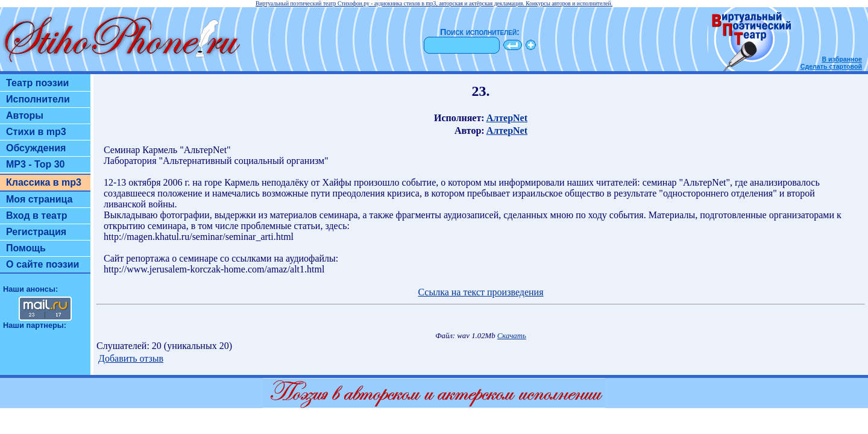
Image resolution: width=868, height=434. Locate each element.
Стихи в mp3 (36, 132)
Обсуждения (36, 148)
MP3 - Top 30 (36, 164)
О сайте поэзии (42, 264)
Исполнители (38, 99)
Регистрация (36, 232)
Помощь (26, 248)
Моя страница (39, 199)
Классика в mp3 (44, 182)
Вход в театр (37, 215)
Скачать (512, 336)
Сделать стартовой (831, 66)
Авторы (25, 115)
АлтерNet (507, 118)
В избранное (842, 59)
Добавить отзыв (131, 358)
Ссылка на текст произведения (480, 292)
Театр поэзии (37, 83)
